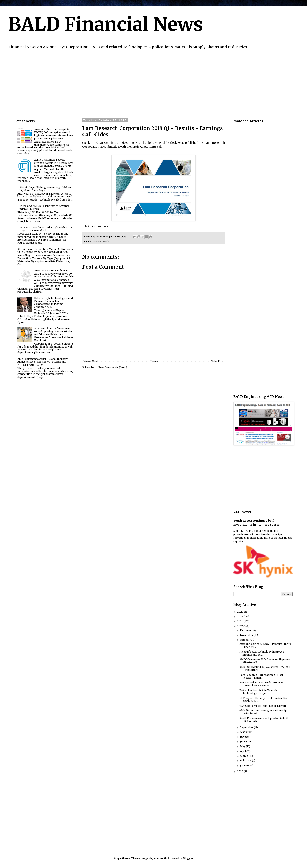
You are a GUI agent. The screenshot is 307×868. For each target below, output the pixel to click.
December (247, 630)
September (247, 727)
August (245, 732)
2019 (240, 616)
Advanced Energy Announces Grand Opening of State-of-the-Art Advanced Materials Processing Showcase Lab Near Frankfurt (54, 334)
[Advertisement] (137, 83)
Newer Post (91, 361)
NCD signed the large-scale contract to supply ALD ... (263, 699)
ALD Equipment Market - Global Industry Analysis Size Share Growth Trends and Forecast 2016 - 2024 (42, 362)
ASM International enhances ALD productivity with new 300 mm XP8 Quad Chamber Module (54, 274)
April (243, 751)
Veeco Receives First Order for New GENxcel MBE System (261, 684)
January (245, 765)
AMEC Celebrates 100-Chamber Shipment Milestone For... (265, 661)
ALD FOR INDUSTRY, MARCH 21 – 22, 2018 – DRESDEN (265, 669)
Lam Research (101, 241)
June (243, 742)
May (243, 746)
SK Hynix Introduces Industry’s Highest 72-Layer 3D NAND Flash (46, 229)
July (243, 737)
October (245, 640)
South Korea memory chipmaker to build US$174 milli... (264, 720)
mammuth (160, 858)
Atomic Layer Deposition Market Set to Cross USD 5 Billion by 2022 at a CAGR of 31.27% (45, 251)
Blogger (188, 858)
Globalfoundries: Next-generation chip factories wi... (263, 712)
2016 (240, 771)
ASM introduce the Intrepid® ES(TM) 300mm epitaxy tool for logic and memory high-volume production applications (54, 134)
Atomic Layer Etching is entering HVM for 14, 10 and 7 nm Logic (45, 189)
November (247, 635)
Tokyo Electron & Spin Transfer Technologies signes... (259, 692)
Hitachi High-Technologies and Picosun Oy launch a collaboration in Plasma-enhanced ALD (54, 303)
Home (154, 361)
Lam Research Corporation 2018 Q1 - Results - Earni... (262, 676)
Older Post (217, 361)
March (244, 756)
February (246, 761)
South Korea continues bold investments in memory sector (256, 523)
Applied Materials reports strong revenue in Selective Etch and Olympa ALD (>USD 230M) (54, 163)
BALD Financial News (106, 24)
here (106, 226)
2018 (240, 621)
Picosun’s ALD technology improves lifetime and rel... (262, 653)
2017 (240, 626)
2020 (241, 612)
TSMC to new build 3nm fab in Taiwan (263, 706)
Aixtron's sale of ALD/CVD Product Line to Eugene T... (265, 645)
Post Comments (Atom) (113, 367)
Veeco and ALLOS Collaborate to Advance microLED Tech (44, 207)
